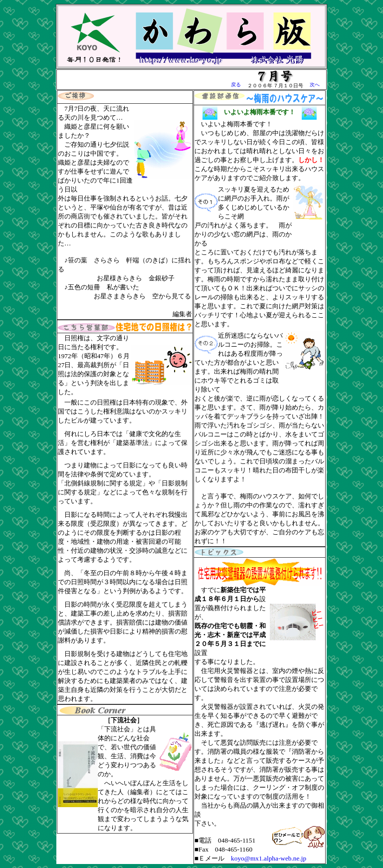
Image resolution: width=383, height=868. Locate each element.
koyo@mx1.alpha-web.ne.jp (269, 858)
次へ (315, 85)
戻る (236, 85)
